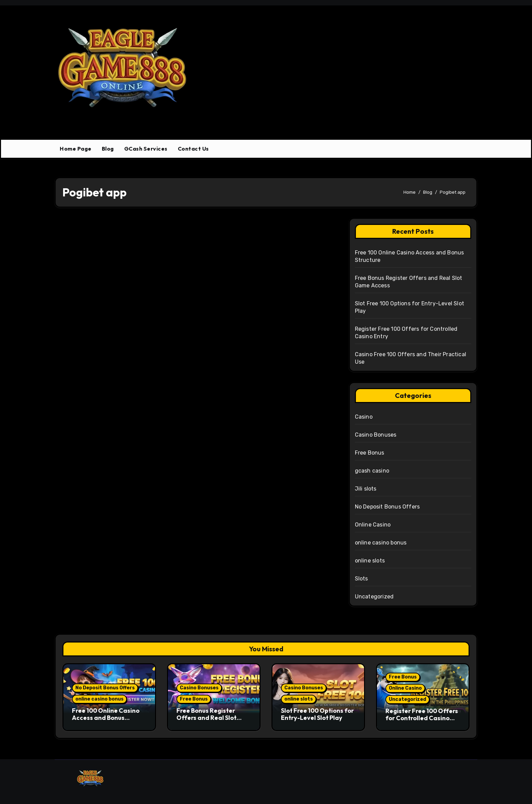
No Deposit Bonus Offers (387, 507)
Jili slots (366, 489)
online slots (370, 561)
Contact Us (193, 149)
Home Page (76, 149)
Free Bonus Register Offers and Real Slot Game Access (206, 718)
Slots (362, 579)
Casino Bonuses (376, 435)
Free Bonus (370, 453)
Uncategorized (374, 597)
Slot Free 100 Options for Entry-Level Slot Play (317, 714)
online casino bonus (381, 543)
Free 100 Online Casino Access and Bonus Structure (106, 718)
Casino (364, 417)
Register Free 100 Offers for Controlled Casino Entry (422, 718)
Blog (108, 149)
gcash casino (372, 471)
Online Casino (373, 525)
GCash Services (146, 149)
